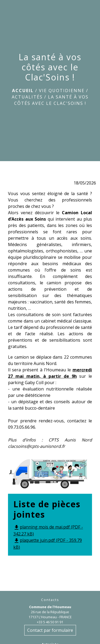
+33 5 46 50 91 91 (50, 622)
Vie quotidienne (62, 91)
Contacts (50, 600)
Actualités (27, 97)
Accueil (23, 91)
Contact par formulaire (50, 630)
